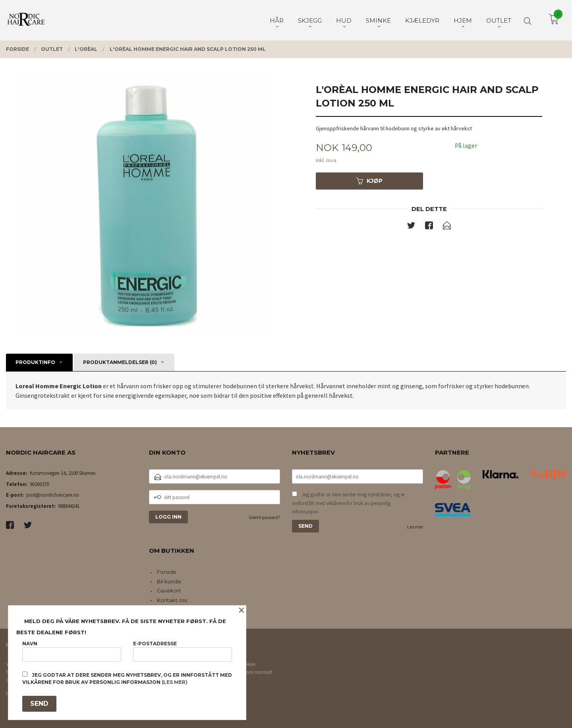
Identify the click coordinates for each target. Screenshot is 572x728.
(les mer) (175, 682)
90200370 (39, 484)
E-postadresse (183, 651)
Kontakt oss (172, 600)
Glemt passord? (264, 517)
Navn (72, 651)
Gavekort (169, 591)
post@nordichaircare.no (53, 495)
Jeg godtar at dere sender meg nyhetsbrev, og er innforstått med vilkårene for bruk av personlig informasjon (348, 503)
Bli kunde (169, 581)
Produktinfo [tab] (35, 362)
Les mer (415, 527)
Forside (167, 572)
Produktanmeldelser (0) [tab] (120, 362)
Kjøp (369, 181)
